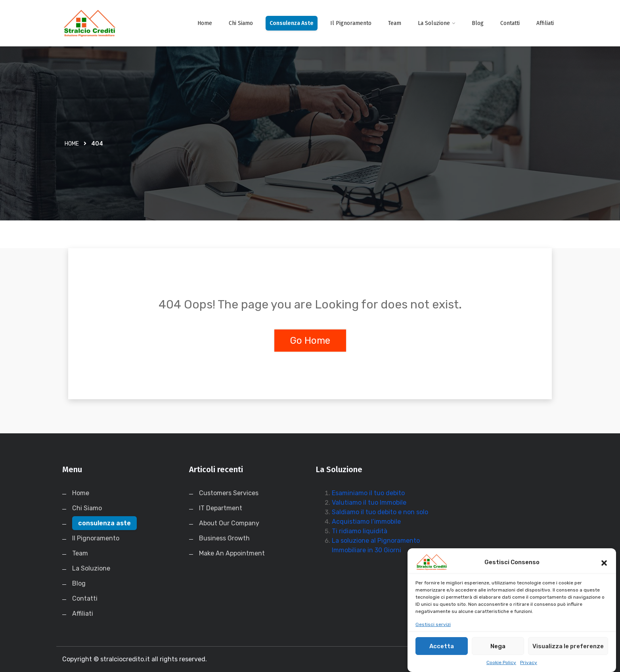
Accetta (442, 654)
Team (395, 23)
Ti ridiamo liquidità (360, 531)
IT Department (221, 508)
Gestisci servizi (433, 633)
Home (205, 23)
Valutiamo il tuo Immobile (369, 503)
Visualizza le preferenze (568, 654)
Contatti (510, 23)
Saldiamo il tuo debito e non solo (380, 512)
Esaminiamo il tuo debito (368, 493)
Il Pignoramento (351, 23)
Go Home (310, 341)
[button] (604, 571)
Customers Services (229, 493)
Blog (478, 23)
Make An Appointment (232, 553)
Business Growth (224, 538)
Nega (498, 654)
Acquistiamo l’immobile (366, 522)
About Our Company (229, 523)
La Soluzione (434, 23)
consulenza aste (292, 23)
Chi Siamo (241, 23)
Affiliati (545, 23)
